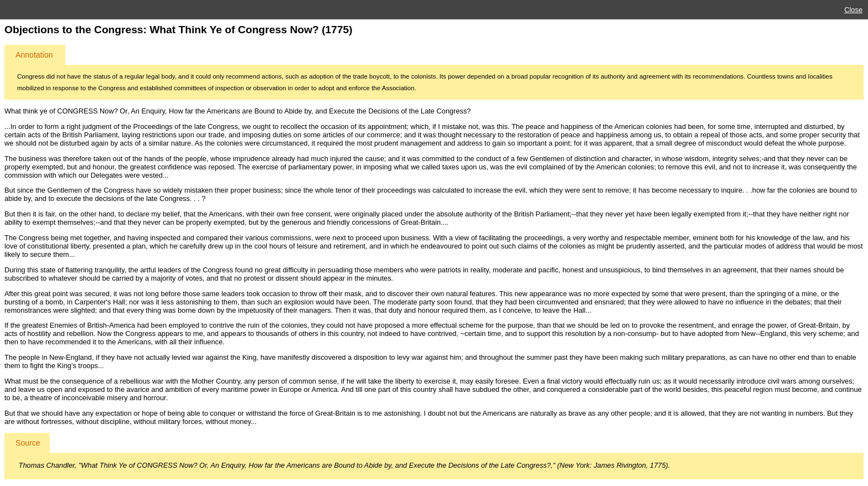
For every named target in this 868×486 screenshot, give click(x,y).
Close (853, 10)
